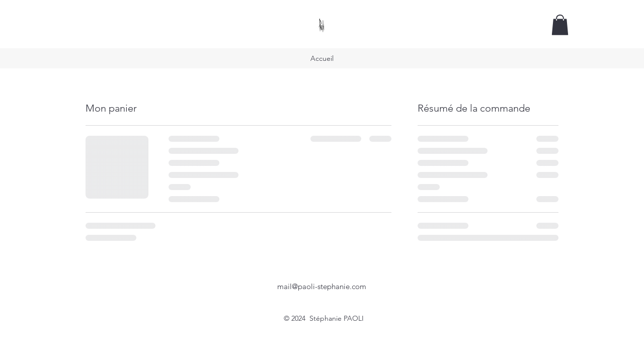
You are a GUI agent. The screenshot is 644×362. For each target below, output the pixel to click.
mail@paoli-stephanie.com (322, 286)
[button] (560, 25)
